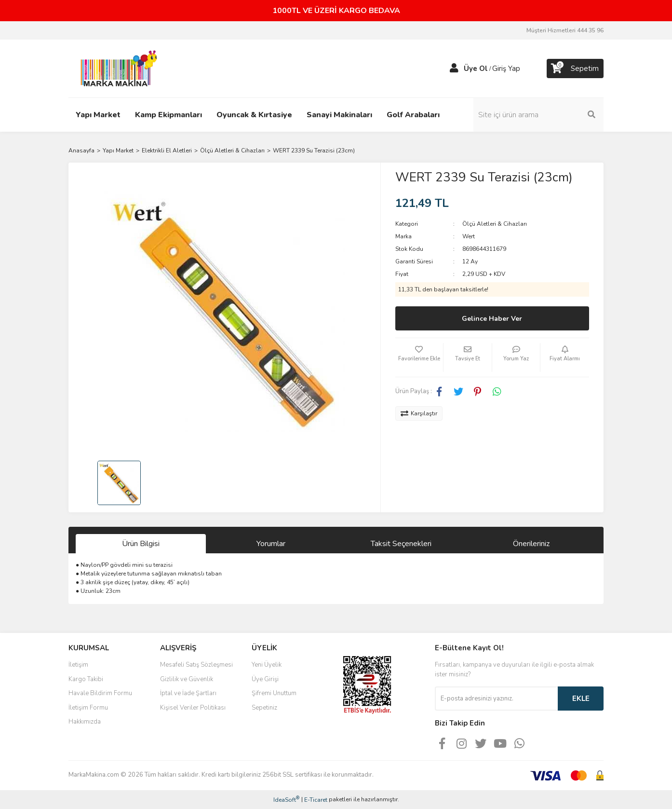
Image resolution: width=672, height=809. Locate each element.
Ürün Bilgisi (141, 544)
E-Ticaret (316, 800)
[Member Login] (454, 69)
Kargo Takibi (86, 679)
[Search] (538, 115)
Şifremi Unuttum (274, 693)
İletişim (78, 665)
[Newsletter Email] (496, 699)
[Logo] (116, 68)
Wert (469, 236)
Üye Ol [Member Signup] (476, 69)
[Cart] (575, 69)
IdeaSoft (286, 800)
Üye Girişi (265, 679)
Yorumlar (271, 544)
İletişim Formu (88, 708)
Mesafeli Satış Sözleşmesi (196, 665)
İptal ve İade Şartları (188, 693)
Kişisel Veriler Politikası (193, 708)
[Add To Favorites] (419, 357)
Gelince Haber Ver (492, 319)
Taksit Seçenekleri (401, 544)
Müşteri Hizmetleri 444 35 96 (565, 30)
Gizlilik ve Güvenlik (187, 679)
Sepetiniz (264, 708)
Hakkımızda (85, 722)
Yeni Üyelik (267, 665)
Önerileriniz (531, 544)
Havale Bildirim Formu (100, 693)
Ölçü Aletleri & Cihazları (495, 224)
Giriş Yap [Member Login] (506, 69)
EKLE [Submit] (581, 699)
